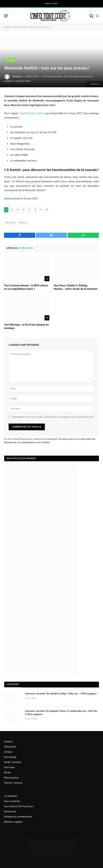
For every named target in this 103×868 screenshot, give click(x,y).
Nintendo (10, 223)
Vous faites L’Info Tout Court (19, 806)
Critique (8, 752)
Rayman (23, 223)
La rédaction (11, 796)
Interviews (9, 767)
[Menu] (6, 16)
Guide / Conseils (13, 762)
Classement (10, 747)
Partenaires (10, 812)
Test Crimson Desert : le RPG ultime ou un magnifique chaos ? (26, 287)
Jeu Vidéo (11, 60)
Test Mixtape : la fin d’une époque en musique (26, 326)
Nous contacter (12, 801)
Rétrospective (11, 778)
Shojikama (17, 76)
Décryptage (10, 757)
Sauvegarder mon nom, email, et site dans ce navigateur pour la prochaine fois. (53, 417)
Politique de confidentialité (18, 817)
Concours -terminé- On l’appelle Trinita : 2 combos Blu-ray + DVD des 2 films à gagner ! (61, 713)
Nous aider (51, 4)
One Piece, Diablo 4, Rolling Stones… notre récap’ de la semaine (76, 287)
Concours (13, 684)
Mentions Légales (13, 822)
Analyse (8, 742)
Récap (7, 772)
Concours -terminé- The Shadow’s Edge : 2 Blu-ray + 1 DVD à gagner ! (61, 694)
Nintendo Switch (34, 113)
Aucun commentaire (52, 76)
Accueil (7, 27)
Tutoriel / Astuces (13, 783)
